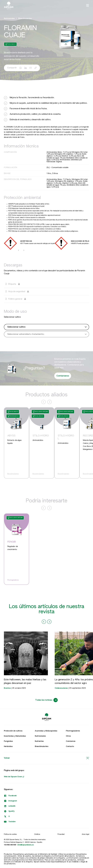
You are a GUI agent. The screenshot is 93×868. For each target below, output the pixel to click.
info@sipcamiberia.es (26, 845)
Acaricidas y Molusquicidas (46, 731)
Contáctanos (63, 376)
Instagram (10, 801)
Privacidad (61, 834)
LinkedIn (10, 806)
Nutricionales (40, 736)
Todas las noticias (46, 700)
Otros (68, 736)
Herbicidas (8, 747)
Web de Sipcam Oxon (14, 777)
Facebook (10, 796)
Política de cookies (10, 834)
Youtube (10, 822)
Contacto (70, 747)
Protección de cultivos (13, 731)
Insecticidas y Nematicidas (15, 736)
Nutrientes (39, 741)
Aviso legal (85, 834)
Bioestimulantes (25, 19)
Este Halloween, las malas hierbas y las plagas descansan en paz (25, 681)
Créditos (37, 834)
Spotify (9, 811)
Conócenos (71, 741)
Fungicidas (8, 741)
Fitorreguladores (73, 731)
